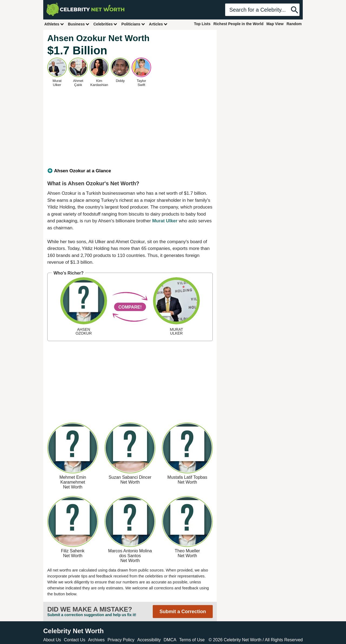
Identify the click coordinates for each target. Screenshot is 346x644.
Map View (275, 24)
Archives (96, 640)
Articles (158, 24)
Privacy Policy (121, 640)
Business (79, 24)
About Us (52, 640)
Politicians (133, 24)
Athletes (54, 24)
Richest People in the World (239, 24)
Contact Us (74, 640)
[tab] (130, 171)
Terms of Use (192, 640)
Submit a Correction (183, 612)
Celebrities (105, 24)
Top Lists (202, 24)
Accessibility (149, 640)
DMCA (170, 640)
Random (294, 24)
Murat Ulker (165, 221)
